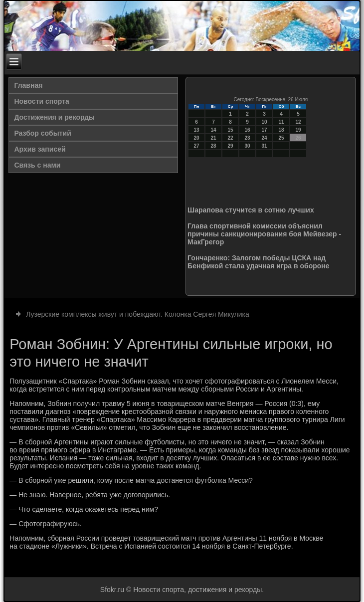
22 (231, 138)
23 (248, 138)
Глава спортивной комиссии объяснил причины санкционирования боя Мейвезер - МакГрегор (264, 234)
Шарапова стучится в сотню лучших (251, 210)
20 (197, 138)
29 (231, 146)
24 (265, 138)
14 (214, 130)
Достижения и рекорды (54, 117)
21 (214, 138)
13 (197, 130)
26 (298, 138)
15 (231, 130)
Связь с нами (37, 165)
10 (265, 122)
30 (248, 146)
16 (248, 130)
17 (265, 130)
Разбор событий (42, 133)
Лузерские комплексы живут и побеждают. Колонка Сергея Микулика (138, 314)
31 (265, 146)
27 (197, 146)
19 (298, 130)
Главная (28, 85)
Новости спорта (41, 101)
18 (281, 130)
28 (214, 146)
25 (281, 138)
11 (281, 122)
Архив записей (40, 149)
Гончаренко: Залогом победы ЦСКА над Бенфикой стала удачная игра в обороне (258, 262)
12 (298, 122)
